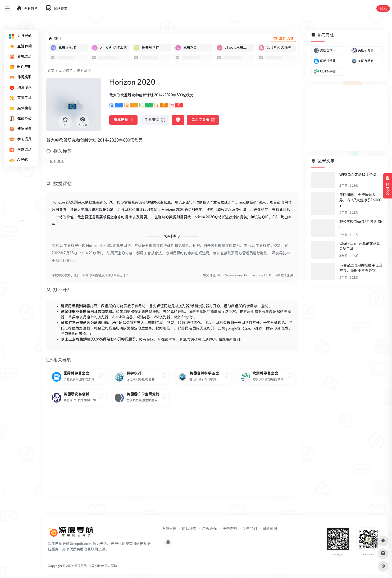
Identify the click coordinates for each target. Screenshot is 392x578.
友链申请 (169, 529)
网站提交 (189, 529)
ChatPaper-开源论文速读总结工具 (360, 246)
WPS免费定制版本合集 (358, 175)
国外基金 (84, 71)
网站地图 (270, 529)
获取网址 (123, 120)
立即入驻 (283, 39)
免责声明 (230, 529)
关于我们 (250, 529)
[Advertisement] (172, 455)
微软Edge (182, 317)
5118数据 (198, 202)
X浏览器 (143, 317)
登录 (383, 8)
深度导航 (81, 566)
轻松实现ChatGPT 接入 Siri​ (361, 225)
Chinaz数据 (244, 202)
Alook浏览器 (122, 317)
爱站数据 (220, 202)
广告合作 (209, 529)
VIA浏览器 (162, 317)
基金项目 (66, 71)
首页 (51, 71)
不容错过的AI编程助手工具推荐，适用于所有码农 (361, 268)
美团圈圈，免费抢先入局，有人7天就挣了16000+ (360, 200)
